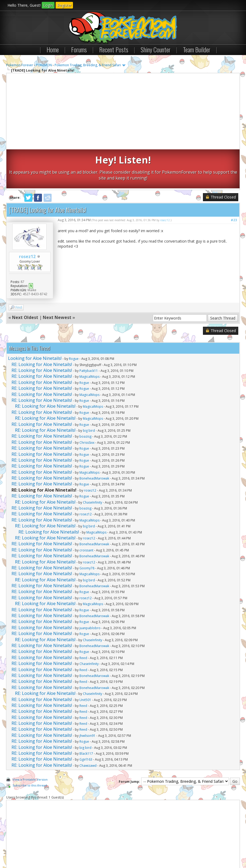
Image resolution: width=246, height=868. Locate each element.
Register (64, 5)
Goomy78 (87, 529)
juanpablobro (90, 589)
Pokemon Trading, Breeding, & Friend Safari (88, 65)
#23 (234, 181)
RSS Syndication (128, 849)
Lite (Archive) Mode (98, 849)
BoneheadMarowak (94, 439)
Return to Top (70, 849)
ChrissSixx (87, 403)
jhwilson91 (87, 696)
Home (53, 49)
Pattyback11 (89, 332)
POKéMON (44, 65)
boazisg (85, 397)
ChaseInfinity (93, 463)
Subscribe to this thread (30, 746)
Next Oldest (25, 278)
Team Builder (197, 49)
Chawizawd (88, 726)
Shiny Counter (156, 49)
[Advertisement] (123, 112)
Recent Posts (114, 49)
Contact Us (17, 849)
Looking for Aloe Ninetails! (35, 319)
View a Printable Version (30, 740)
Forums (79, 49)
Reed (83, 619)
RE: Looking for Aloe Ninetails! (42, 325)
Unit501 (85, 661)
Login (48, 5)
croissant (86, 511)
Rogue (74, 320)
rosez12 (27, 217)
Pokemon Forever (20, 65)
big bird (89, 391)
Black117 (86, 715)
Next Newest (57, 278)
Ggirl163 (86, 720)
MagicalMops (89, 338)
